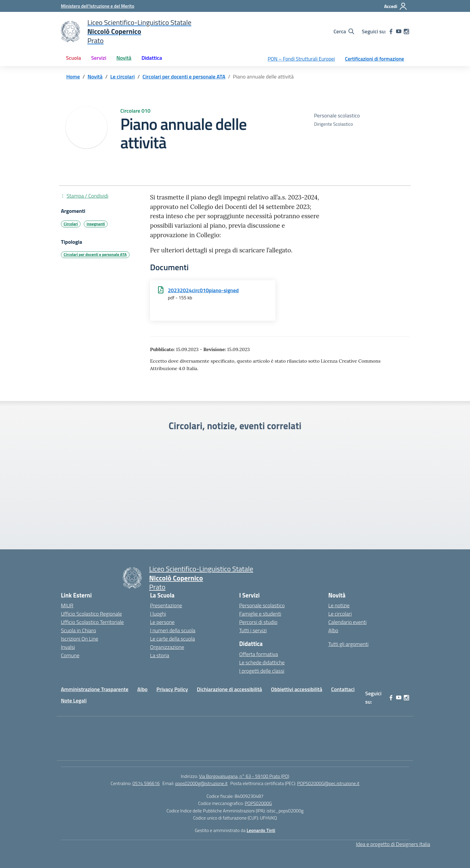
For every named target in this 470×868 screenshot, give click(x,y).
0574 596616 (146, 783)
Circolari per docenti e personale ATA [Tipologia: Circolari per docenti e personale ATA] (95, 254)
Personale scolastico (262, 605)
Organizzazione (167, 647)
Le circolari (340, 614)
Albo (333, 630)
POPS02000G (258, 803)
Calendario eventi (347, 622)
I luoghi (158, 614)
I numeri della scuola (173, 630)
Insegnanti (96, 224)
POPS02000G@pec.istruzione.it (328, 783)
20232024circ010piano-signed (203, 290)
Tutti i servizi (253, 630)
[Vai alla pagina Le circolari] (122, 77)
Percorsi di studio (258, 622)
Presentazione (166, 605)
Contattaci (343, 689)
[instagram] (406, 32)
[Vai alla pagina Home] (73, 77)
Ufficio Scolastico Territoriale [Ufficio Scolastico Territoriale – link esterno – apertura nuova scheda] (92, 622)
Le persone (162, 622)
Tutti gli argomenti (348, 644)
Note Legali (74, 700)
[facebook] (391, 32)
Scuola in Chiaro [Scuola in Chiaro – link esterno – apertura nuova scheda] (78, 630)
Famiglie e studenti (260, 614)
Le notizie (339, 605)
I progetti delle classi (262, 671)
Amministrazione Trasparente (95, 689)
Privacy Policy (172, 689)
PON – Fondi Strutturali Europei (301, 59)
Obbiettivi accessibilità (297, 689)
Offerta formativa (258, 654)
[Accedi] (396, 6)
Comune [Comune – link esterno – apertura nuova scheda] (70, 655)
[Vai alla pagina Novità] (95, 77)
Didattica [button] (152, 58)
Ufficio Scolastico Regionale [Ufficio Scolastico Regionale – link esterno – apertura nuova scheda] (91, 614)
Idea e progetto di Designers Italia (393, 844)
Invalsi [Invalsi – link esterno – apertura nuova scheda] (68, 647)
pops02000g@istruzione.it (201, 783)
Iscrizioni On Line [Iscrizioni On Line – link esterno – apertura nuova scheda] (80, 639)
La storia (160, 655)
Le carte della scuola (172, 639)
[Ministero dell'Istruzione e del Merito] (98, 6)
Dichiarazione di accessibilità (230, 689)
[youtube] (399, 32)
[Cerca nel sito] (344, 32)
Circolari (71, 224)
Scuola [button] (74, 58)
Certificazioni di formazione (374, 59)
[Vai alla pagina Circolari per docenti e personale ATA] (184, 77)
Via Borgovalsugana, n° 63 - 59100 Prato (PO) (244, 776)
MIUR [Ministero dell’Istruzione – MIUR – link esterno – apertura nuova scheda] (67, 605)
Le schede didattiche (262, 662)
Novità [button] (124, 58)
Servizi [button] (99, 58)
